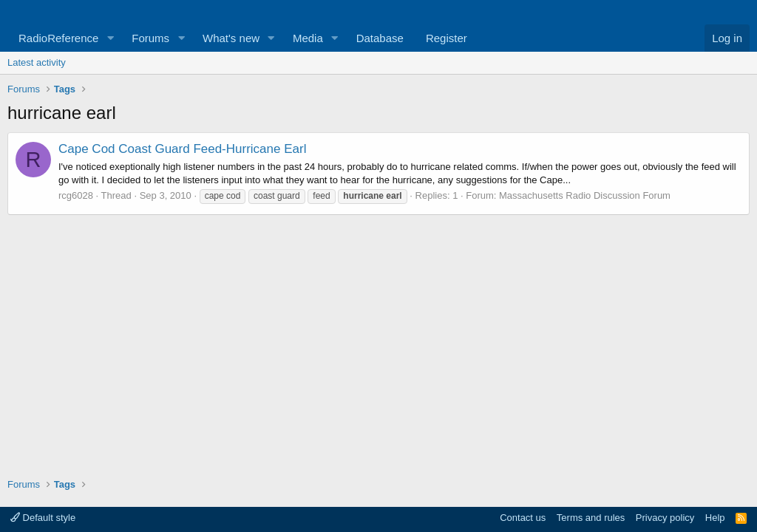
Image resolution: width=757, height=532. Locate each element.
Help (715, 518)
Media (308, 38)
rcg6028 (76, 195)
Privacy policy (665, 518)
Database (380, 38)
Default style (43, 518)
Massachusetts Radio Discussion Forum (585, 195)
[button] (110, 38)
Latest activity (37, 62)
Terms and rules (591, 518)
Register (447, 38)
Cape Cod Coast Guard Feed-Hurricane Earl (182, 149)
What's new (231, 38)
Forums (150, 38)
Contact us (523, 518)
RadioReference (58, 38)
